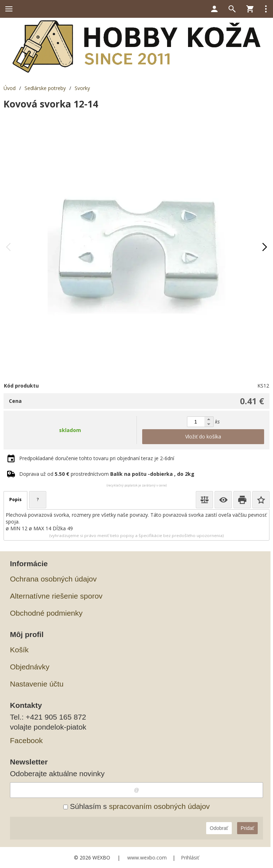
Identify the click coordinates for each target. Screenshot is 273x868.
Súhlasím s (136, 806)
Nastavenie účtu (37, 684)
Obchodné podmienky (46, 613)
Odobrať (219, 828)
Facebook (26, 740)
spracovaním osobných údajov (159, 806)
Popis (15, 499)
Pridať (247, 828)
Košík (19, 650)
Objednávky (30, 667)
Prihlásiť (190, 858)
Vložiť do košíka (203, 436)
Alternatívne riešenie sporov (56, 596)
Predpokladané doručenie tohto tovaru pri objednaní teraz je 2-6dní (97, 458)
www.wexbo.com (147, 858)
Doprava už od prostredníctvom (107, 474)
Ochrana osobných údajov (53, 579)
